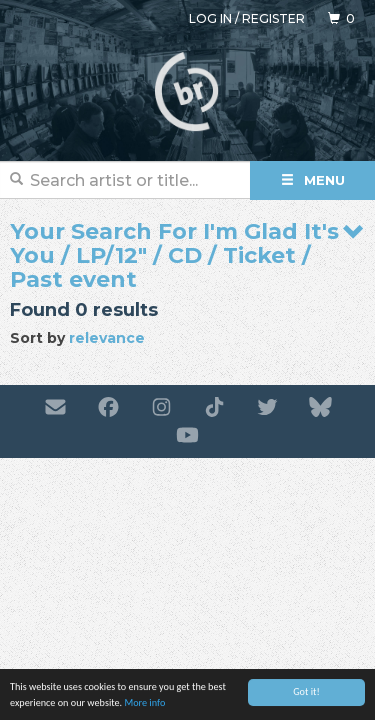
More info (144, 703)
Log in (210, 18)
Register (273, 18)
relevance (107, 338)
